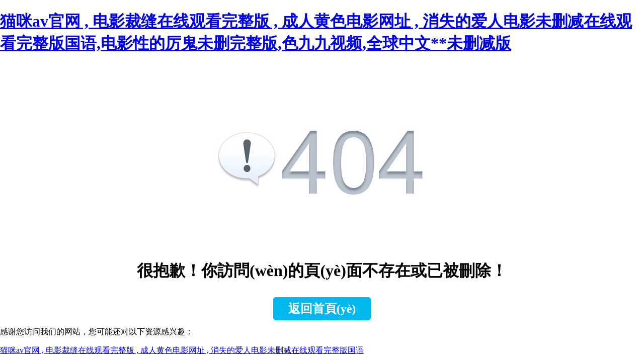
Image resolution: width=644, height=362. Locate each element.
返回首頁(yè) (322, 309)
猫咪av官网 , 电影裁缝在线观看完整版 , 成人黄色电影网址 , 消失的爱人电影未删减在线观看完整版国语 (182, 350)
